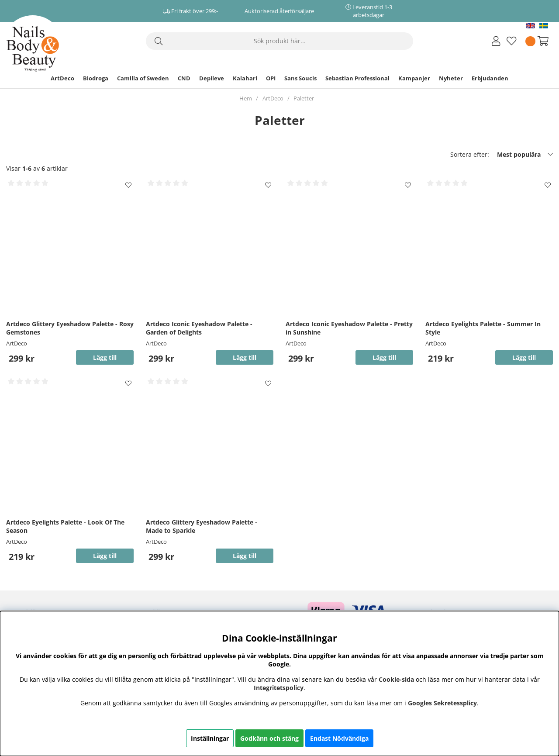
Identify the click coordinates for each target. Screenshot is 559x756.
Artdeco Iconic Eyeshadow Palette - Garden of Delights (199, 328)
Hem (246, 98)
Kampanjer (414, 78)
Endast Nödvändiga (339, 738)
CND (184, 78)
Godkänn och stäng (269, 738)
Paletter (304, 98)
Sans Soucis (300, 78)
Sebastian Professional (357, 78)
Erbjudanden (490, 78)
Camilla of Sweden (143, 78)
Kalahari (245, 78)
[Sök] (279, 41)
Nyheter (451, 78)
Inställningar (210, 738)
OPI (271, 78)
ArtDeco (62, 78)
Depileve (212, 78)
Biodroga (96, 78)
